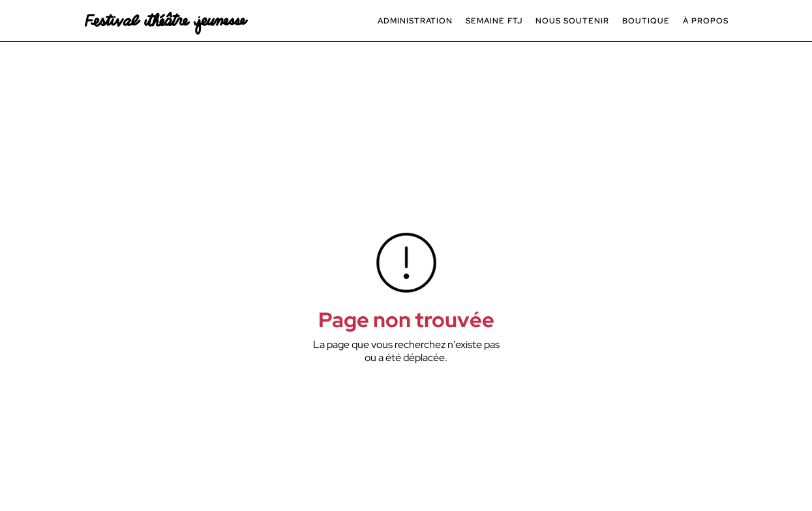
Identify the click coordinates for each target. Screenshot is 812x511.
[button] (415, 21)
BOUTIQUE (646, 21)
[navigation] (166, 21)
